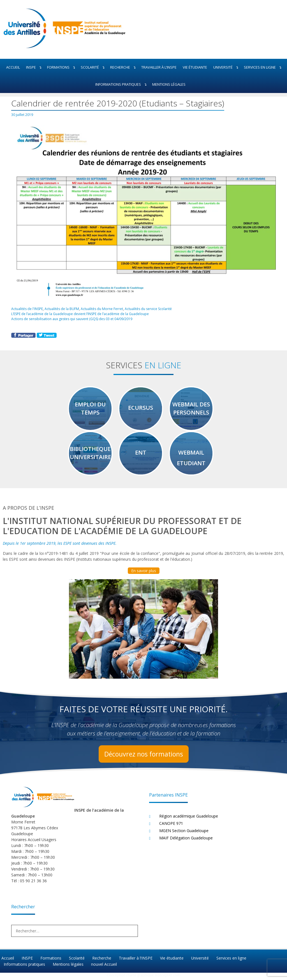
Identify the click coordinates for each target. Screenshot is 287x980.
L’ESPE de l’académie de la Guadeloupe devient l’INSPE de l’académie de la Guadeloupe (80, 313)
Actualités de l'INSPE (27, 308)
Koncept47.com (168, 977)
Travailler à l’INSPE (159, 67)
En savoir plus (144, 573)
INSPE (35, 67)
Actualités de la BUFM (62, 308)
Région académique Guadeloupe (189, 819)
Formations (62, 67)
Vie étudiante (195, 67)
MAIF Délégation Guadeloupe (186, 841)
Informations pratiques (122, 84)
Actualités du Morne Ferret (102, 308)
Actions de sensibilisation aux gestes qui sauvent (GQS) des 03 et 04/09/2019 (73, 318)
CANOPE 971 (171, 826)
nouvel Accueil (103, 966)
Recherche (124, 67)
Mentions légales (169, 84)
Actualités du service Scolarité (149, 308)
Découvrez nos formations (143, 757)
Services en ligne (264, 67)
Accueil (13, 67)
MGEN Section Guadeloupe (184, 833)
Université (227, 67)
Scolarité (94, 67)
